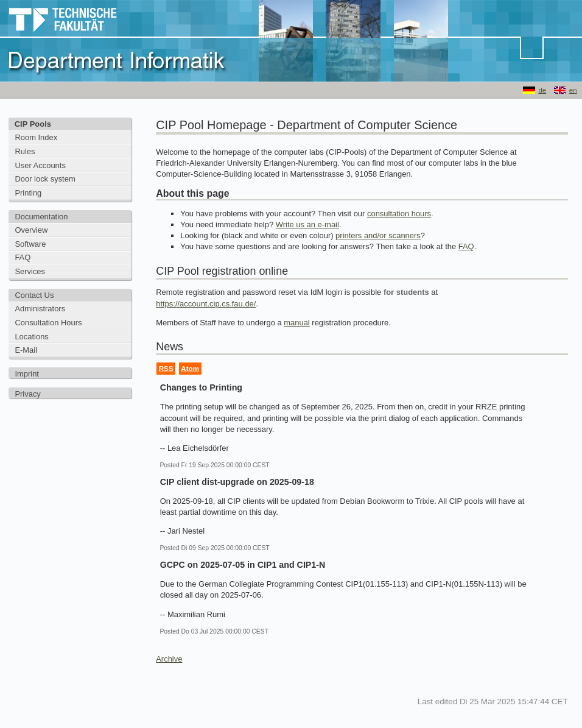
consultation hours (399, 214)
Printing (28, 193)
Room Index (36, 137)
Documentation (41, 217)
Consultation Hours (48, 323)
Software (30, 244)
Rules (25, 151)
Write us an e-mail (307, 224)
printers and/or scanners (378, 235)
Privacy (27, 394)
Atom (190, 368)
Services (30, 271)
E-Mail (26, 350)
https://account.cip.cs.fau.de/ (206, 304)
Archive (169, 659)
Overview (31, 230)
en (573, 90)
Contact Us (34, 295)
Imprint (27, 374)
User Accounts (40, 165)
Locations (31, 337)
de (542, 90)
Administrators (40, 309)
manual (296, 323)
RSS (166, 368)
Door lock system (45, 179)
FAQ (23, 257)
